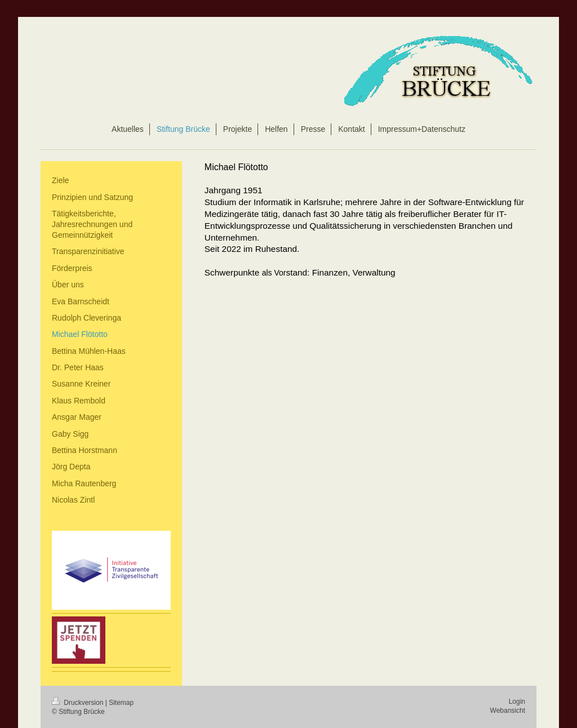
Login (517, 702)
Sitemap (121, 703)
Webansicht (508, 711)
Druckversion (79, 703)
